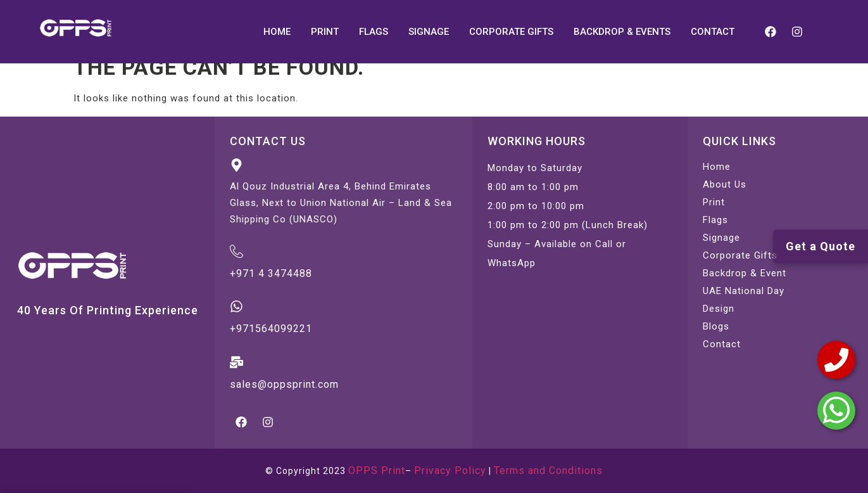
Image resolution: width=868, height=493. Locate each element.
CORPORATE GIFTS (511, 32)
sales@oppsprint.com (284, 384)
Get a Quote (821, 246)
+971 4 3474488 (271, 273)
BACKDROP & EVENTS (622, 32)
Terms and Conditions (548, 471)
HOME (277, 32)
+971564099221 (271, 329)
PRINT (325, 32)
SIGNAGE (429, 32)
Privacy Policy (450, 471)
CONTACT (713, 32)
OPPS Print (377, 471)
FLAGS (374, 32)
